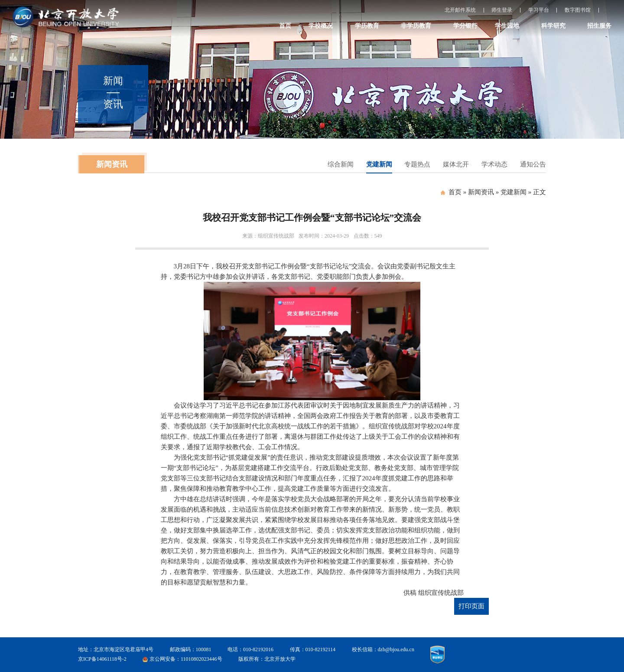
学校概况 (321, 26)
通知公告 (533, 164)
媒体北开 (456, 164)
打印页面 (471, 606)
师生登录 (502, 10)
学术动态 (494, 164)
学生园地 (507, 26)
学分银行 (465, 26)
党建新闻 (379, 164)
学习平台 (539, 10)
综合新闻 (341, 164)
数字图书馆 (578, 10)
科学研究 (553, 26)
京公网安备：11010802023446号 (186, 659)
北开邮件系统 (460, 10)
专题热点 (417, 164)
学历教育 (367, 26)
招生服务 (599, 26)
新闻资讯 (481, 192)
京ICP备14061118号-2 (102, 659)
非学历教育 (416, 26)
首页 (285, 26)
